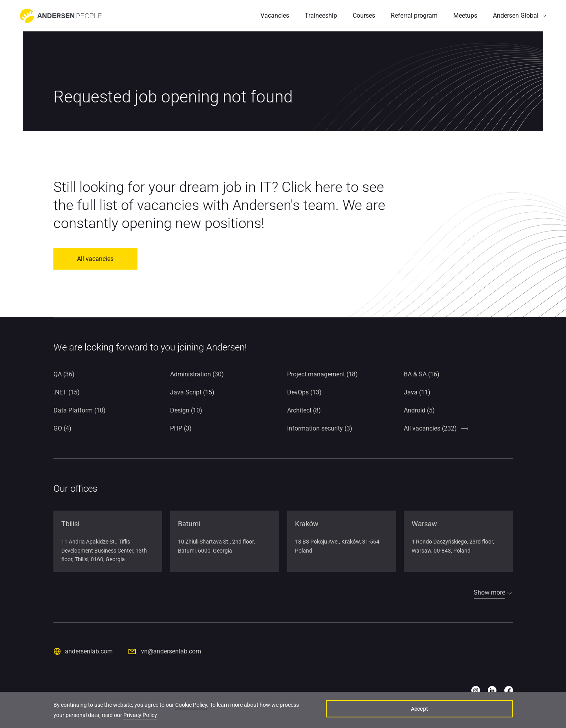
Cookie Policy (191, 706)
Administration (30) (197, 374)
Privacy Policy (140, 716)
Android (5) (419, 410)
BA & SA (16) (422, 374)
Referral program (414, 16)
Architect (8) (304, 410)
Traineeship (321, 16)
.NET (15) (67, 392)
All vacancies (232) (430, 428)
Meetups (465, 16)
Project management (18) (322, 374)
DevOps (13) (304, 392)
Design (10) (186, 410)
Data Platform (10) (80, 410)
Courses (364, 16)
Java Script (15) (192, 392)
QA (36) (64, 374)
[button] (520, 16)
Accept (476, 711)
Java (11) (417, 392)
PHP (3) (181, 428)
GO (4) (62, 428)
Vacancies (275, 16)
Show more (489, 592)
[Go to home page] (61, 16)
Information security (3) (320, 428)
